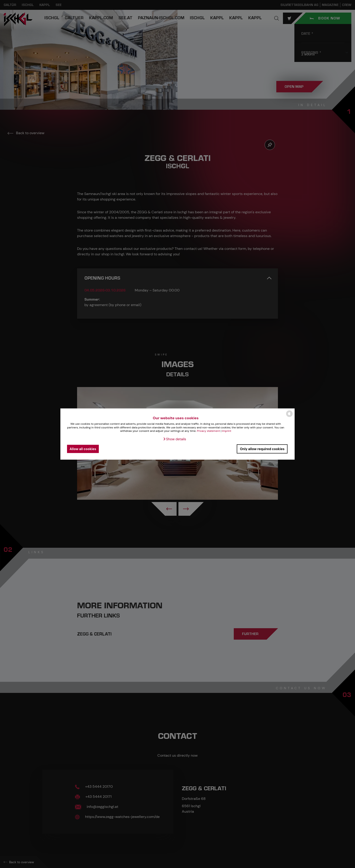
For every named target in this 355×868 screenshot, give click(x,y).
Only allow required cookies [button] (262, 449)
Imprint (227, 431)
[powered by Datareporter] (289, 417)
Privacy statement (208, 431)
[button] (174, 439)
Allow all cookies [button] (83, 449)
